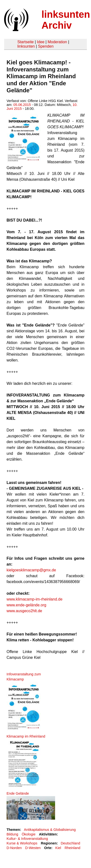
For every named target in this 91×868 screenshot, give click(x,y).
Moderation (57, 42)
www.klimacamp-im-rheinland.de (34, 599)
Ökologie (29, 834)
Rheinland (72, 848)
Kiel (58, 848)
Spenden (46, 46)
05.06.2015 (22, 105)
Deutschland (70, 843)
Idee (41, 42)
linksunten (26, 46)
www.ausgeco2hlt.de (24, 611)
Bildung (12, 834)
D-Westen (33, 848)
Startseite (25, 42)
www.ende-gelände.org (26, 605)
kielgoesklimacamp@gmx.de (31, 570)
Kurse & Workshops (22, 843)
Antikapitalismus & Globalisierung (50, 830)
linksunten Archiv (66, 20)
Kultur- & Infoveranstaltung (27, 839)
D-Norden (14, 848)
